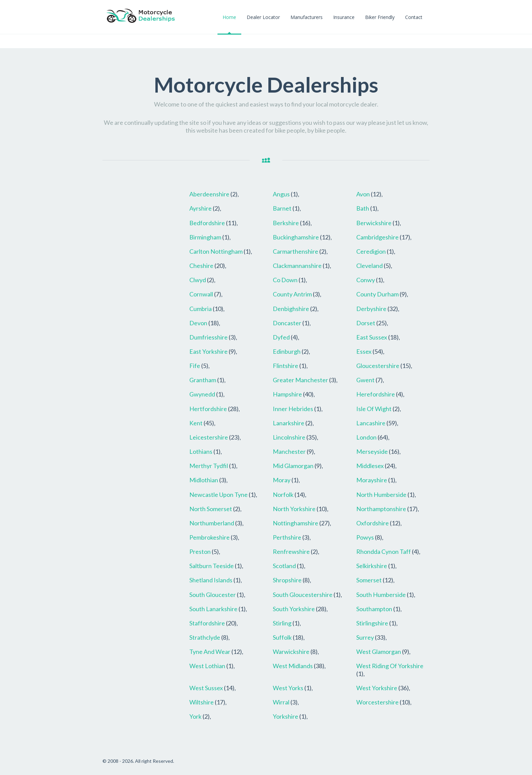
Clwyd (198, 280)
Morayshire (372, 480)
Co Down (285, 280)
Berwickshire (374, 223)
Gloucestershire (378, 366)
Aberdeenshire (209, 194)
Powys (365, 537)
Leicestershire (209, 437)
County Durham (377, 294)
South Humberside (381, 595)
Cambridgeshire (377, 237)
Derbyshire (371, 309)
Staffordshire (207, 623)
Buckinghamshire (296, 237)
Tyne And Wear (210, 652)
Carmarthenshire (296, 251)
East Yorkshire (208, 351)
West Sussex (206, 688)
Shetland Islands (211, 580)
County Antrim (292, 294)
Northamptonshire (381, 509)
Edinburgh (287, 351)
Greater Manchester (300, 380)
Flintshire (286, 366)
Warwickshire (291, 652)
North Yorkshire (294, 509)
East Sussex (372, 337)
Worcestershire (377, 702)
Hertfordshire (208, 409)
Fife (195, 366)
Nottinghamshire (296, 523)
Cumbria (201, 309)
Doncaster (287, 323)
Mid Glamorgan (293, 466)
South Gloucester (213, 595)
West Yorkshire (377, 688)
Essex (364, 351)
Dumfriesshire (208, 337)
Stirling (282, 623)
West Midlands (293, 666)
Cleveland (369, 266)
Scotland (284, 566)
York (195, 716)
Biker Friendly (380, 17)
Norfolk (283, 495)
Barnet (282, 208)
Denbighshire (291, 309)
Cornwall (201, 294)
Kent (196, 423)
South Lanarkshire (213, 609)
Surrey (365, 637)
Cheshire (201, 266)
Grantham (203, 380)
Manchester (289, 451)
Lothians (201, 451)
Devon (198, 323)
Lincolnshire (289, 437)
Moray (282, 480)
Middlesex (370, 466)
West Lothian (207, 666)
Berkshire (286, 223)
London (366, 437)
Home (229, 17)
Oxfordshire (373, 523)
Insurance (344, 17)
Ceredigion (371, 251)
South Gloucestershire (303, 595)
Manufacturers (307, 17)
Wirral (281, 702)
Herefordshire (376, 394)
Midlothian (204, 480)
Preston (200, 551)
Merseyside (372, 451)
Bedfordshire (207, 223)
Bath (363, 208)
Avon (363, 194)
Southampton (374, 609)
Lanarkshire (289, 423)
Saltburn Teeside (212, 566)
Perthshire (287, 537)
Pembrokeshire (210, 537)
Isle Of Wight (374, 409)
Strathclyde (205, 637)
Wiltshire (202, 702)
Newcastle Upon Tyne (218, 495)
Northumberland (212, 523)
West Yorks (288, 688)
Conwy (366, 280)
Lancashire (371, 423)
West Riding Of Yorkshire (390, 666)
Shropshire (287, 580)
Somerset (369, 580)
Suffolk (282, 637)
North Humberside (381, 495)
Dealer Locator (263, 17)
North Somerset (211, 509)
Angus (281, 194)
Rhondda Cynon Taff (384, 551)
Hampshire (287, 394)
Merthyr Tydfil (209, 466)
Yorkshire (286, 716)
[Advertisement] (141, 289)
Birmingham (205, 237)
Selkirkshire (372, 566)
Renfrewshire (291, 551)
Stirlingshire (372, 623)
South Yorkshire (294, 609)
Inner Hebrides (293, 409)
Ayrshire (201, 208)
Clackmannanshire (297, 266)
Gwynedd (202, 394)
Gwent (365, 380)
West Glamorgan (379, 652)
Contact (414, 17)
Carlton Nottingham (216, 251)
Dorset (366, 323)
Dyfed (281, 337)
